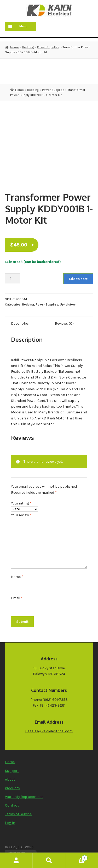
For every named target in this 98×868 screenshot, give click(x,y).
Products (12, 788)
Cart (76, 857)
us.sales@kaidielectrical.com (49, 731)
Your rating (21, 503)
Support (12, 771)
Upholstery (68, 304)
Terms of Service (18, 814)
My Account (16, 860)
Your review (21, 515)
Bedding (28, 47)
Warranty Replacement (24, 797)
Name (17, 577)
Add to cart (78, 279)
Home (15, 47)
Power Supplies (48, 47)
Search (49, 860)
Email (17, 598)
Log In (10, 823)
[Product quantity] (13, 278)
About (10, 779)
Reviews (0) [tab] (64, 323)
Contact (12, 805)
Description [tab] (21, 323)
